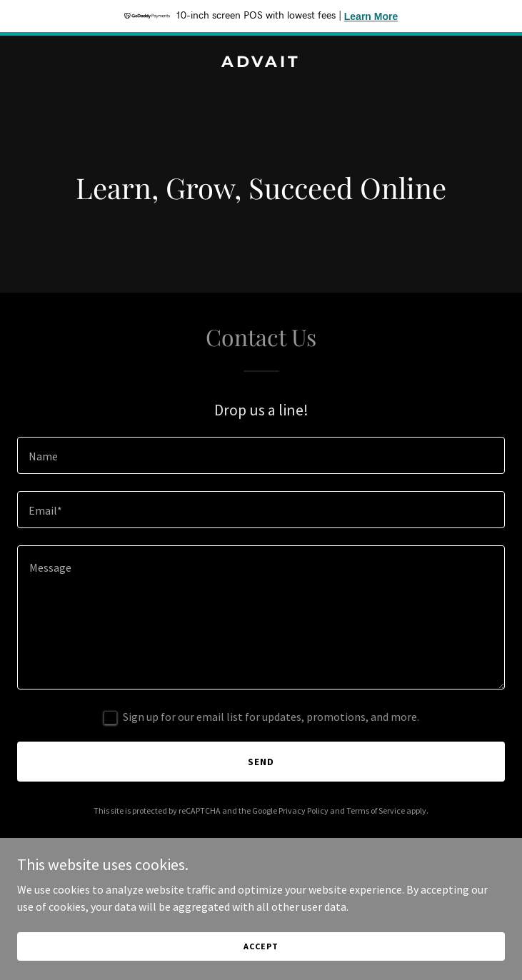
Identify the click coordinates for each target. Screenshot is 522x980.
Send (261, 762)
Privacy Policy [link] (303, 810)
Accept (261, 946)
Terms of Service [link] (376, 810)
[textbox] (261, 455)
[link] (261, 63)
